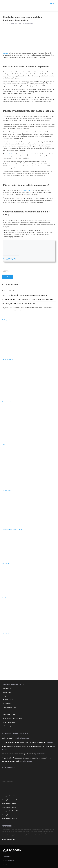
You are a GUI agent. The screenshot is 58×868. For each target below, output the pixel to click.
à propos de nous (30, 836)
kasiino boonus (28, 190)
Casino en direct (7, 360)
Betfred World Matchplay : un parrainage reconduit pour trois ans (24, 295)
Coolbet (6, 53)
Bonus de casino (8, 711)
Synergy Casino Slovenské (10, 811)
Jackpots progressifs (9, 726)
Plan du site (7, 856)
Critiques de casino (8, 696)
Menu (52, 4)
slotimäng (10, 154)
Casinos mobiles (7, 402)
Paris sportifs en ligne (9, 715)
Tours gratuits (7, 692)
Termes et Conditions (8, 840)
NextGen (5, 598)
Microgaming (6, 563)
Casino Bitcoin (7, 688)
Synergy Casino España (9, 803)
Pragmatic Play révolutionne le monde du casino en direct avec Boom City (28, 299)
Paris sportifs (6, 320)
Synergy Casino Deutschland (11, 800)
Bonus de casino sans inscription (12, 718)
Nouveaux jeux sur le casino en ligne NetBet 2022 (19, 304)
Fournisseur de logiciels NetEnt (12, 530)
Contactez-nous (8, 860)
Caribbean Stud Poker (10, 291)
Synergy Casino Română (9, 818)
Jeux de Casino (7, 703)
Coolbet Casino (9, 24)
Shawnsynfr (11, 259)
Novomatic (6, 633)
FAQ (3, 444)
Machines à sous (8, 700)
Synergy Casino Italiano (9, 807)
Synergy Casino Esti (8, 815)
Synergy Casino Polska (9, 796)
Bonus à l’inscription (9, 722)
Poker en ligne (7, 490)
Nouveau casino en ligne (10, 707)
